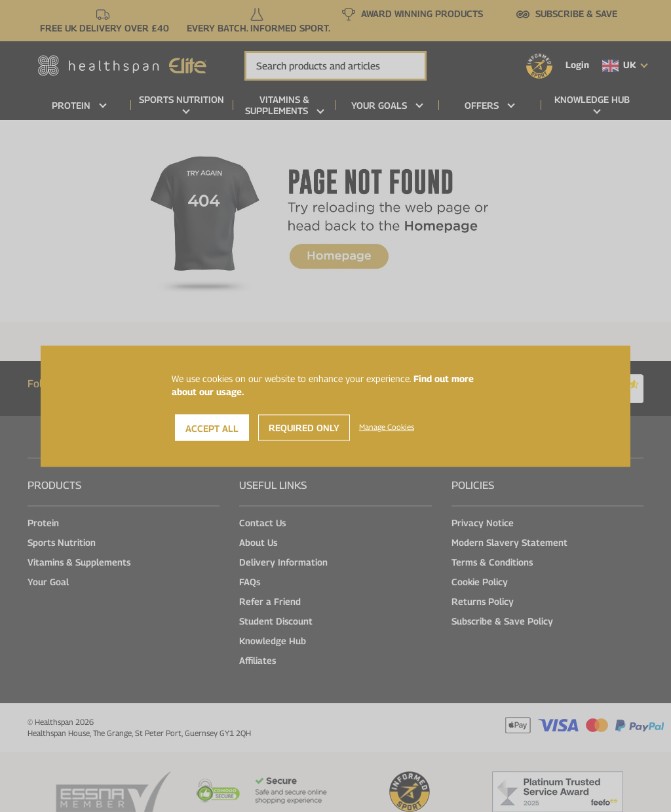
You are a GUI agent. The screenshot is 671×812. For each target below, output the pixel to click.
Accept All (212, 428)
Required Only (304, 427)
